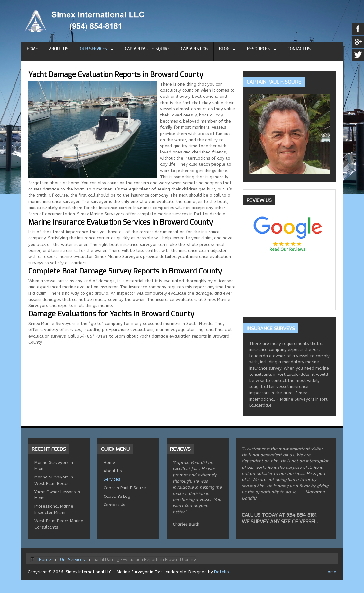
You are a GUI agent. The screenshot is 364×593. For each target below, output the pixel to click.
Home (32, 49)
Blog (224, 49)
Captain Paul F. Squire (147, 49)
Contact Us (299, 49)
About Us (59, 49)
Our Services (93, 49)
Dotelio (222, 572)
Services (112, 479)
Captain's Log (194, 49)
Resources (258, 49)
